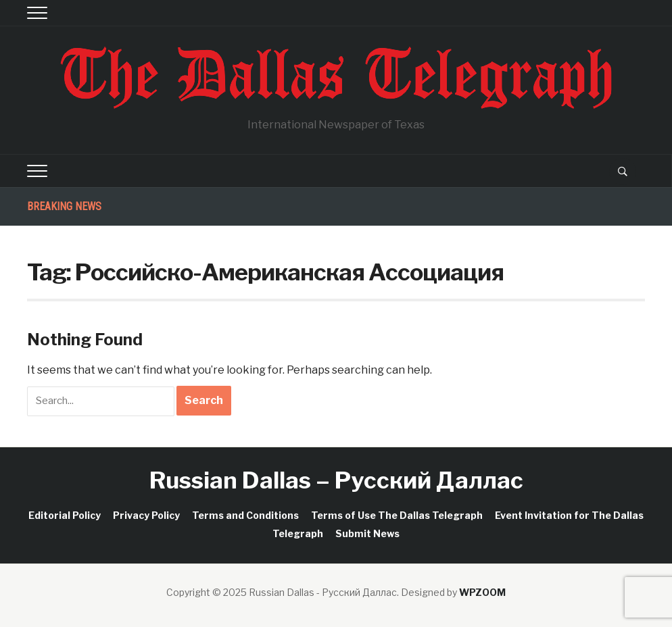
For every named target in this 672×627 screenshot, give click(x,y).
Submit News (367, 533)
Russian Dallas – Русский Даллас (336, 480)
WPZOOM (482, 592)
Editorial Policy (65, 515)
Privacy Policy (146, 515)
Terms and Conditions (245, 515)
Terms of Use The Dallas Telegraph (397, 515)
